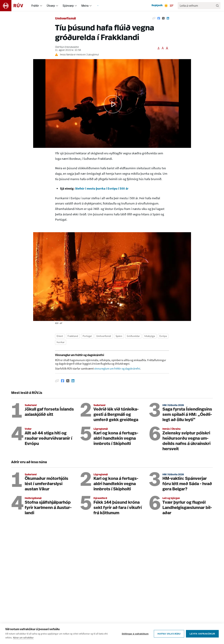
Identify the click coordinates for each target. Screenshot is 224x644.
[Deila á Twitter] (163, 18)
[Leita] (217, 6)
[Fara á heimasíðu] (15, 6)
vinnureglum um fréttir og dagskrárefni (117, 369)
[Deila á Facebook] (159, 18)
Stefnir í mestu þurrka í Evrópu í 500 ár (102, 189)
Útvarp (51, 6)
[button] (113, 104)
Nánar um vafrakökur (23, 638)
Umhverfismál (66, 19)
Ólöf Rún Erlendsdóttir (67, 47)
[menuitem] (41, 6)
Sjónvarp (68, 6)
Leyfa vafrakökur (202, 634)
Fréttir (35, 6)
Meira (85, 6)
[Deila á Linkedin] (168, 18)
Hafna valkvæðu (169, 634)
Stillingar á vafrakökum (135, 634)
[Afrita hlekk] (154, 18)
